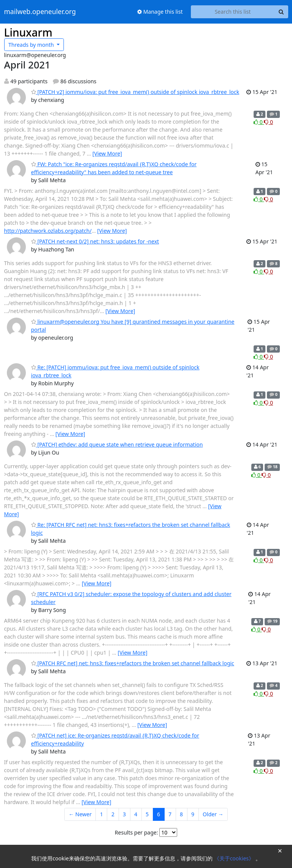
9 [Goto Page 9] (193, 814)
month (32, 45)
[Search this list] (233, 12)
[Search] (281, 12)
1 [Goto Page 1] (102, 814)
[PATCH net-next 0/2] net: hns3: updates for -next (95, 241)
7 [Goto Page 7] (170, 814)
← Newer (80, 814)
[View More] (107, 153)
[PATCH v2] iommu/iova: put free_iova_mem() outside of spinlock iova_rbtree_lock (135, 92)
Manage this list (160, 12)
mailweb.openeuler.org (40, 12)
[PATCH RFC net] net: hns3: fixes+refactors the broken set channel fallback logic (133, 663)
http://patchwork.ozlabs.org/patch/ (48, 231)
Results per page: (136, 832)
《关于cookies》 (235, 858)
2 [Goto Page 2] (113, 814)
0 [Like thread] (259, 122)
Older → (213, 814)
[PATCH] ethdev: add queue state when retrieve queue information (117, 444)
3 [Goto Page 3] (124, 814)
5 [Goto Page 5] (147, 814)
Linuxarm (28, 32)
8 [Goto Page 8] (181, 814)
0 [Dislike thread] (268, 122)
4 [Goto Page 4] (136, 814)
